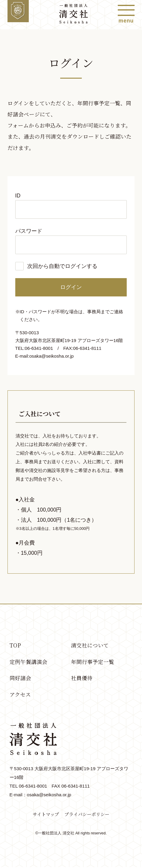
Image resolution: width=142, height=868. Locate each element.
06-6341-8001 (33, 787)
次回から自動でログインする (62, 266)
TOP (15, 646)
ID (18, 196)
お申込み (50, 125)
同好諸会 (20, 679)
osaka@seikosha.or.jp (52, 356)
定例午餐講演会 (28, 662)
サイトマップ (46, 815)
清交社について (90, 646)
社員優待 (82, 679)
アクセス (20, 696)
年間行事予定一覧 (93, 662)
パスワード (29, 231)
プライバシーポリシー (87, 815)
